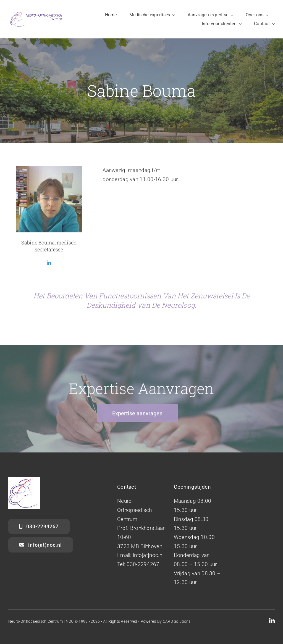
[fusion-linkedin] (49, 264)
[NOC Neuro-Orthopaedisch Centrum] (36, 13)
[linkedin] (272, 621)
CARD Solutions (177, 621)
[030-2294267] (39, 526)
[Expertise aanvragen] (137, 415)
